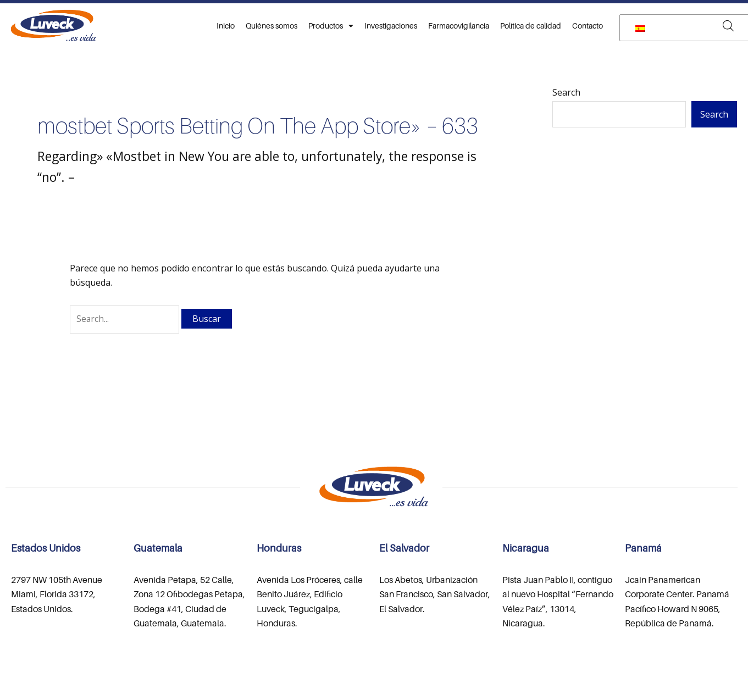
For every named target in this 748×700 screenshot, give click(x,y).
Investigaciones (391, 26)
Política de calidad (531, 26)
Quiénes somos (272, 26)
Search (566, 92)
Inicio (226, 26)
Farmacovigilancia (459, 26)
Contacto (588, 26)
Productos (331, 26)
